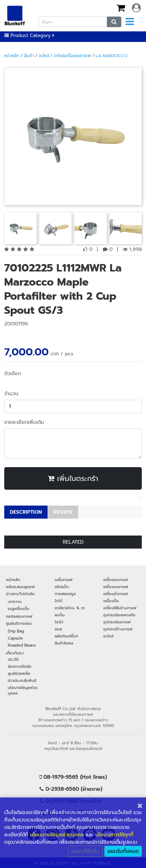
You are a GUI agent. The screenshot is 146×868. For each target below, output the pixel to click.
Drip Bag (16, 631)
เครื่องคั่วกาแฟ (115, 594)
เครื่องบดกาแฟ (116, 587)
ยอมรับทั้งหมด (123, 851)
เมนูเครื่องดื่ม (19, 609)
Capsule (15, 638)
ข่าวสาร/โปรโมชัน (20, 594)
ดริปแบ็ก (62, 587)
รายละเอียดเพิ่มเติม (24, 422)
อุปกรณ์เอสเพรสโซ (119, 615)
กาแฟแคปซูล (65, 594)
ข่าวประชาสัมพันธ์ (22, 680)
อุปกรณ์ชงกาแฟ (117, 622)
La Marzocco (112, 56)
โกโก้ (59, 601)
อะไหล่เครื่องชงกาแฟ (72, 56)
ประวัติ (13, 659)
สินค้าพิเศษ (64, 643)
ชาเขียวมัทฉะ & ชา (70, 608)
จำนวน (11, 394)
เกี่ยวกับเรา (15, 653)
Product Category (29, 35)
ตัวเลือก (13, 374)
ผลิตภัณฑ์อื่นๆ (66, 636)
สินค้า (29, 56)
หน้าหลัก (12, 56)
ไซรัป (59, 622)
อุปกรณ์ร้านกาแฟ (118, 629)
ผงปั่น (60, 615)
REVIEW (63, 512)
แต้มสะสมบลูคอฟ (20, 587)
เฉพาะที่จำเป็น (85, 851)
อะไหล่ (44, 56)
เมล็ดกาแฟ (63, 580)
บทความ (15, 601)
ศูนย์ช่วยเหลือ (19, 673)
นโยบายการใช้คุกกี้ (114, 835)
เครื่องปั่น (111, 601)
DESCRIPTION (26, 512)
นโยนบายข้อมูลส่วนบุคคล (57, 835)
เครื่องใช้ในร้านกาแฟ (120, 608)
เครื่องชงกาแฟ (115, 580)
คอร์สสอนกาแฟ (19, 616)
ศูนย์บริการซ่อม (19, 623)
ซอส (58, 629)
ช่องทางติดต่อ (20, 666)
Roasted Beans (22, 645)
